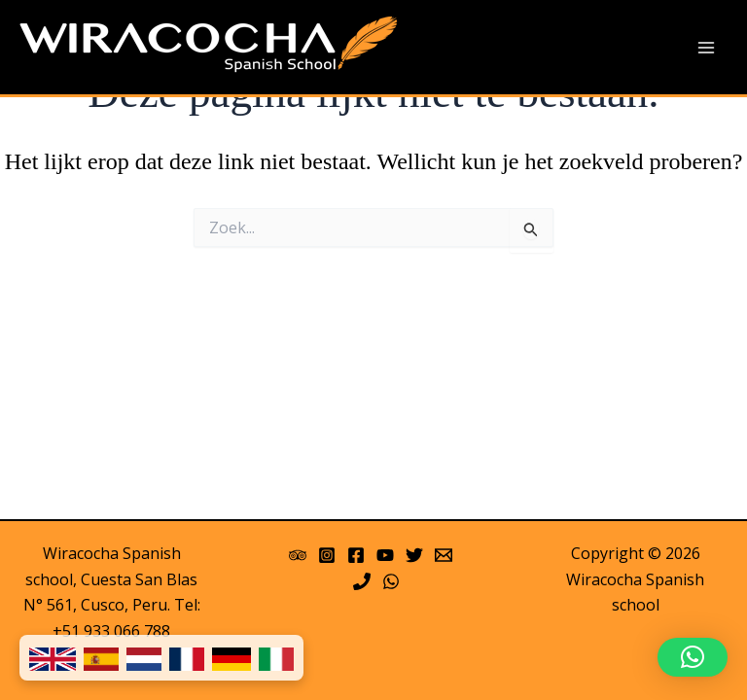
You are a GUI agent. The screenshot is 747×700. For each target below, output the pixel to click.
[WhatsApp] (391, 581)
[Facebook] (356, 555)
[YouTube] (385, 555)
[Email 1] (444, 555)
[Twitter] (414, 555)
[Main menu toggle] (706, 48)
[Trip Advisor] (298, 555)
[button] (693, 657)
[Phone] (362, 581)
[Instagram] (327, 555)
